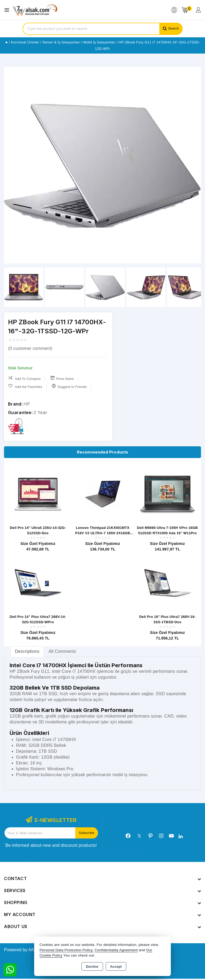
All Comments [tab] (62, 653)
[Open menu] (8, 10)
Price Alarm (64, 378)
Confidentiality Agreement (116, 950)
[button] (195, 165)
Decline (92, 967)
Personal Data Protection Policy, (66, 950)
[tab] (27, 653)
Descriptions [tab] (27, 653)
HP (27, 404)
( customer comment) (30, 348)
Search (173, 29)
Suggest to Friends (71, 386)
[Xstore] (35, 10)
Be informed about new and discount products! (51, 847)
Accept (116, 967)
